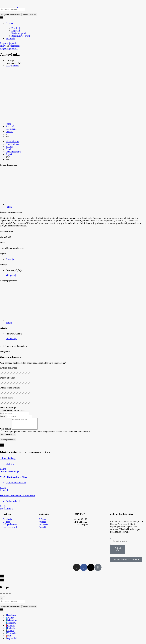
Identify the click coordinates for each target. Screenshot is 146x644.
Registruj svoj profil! (21, 36)
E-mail (3, 416)
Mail (9, 638)
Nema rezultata (30, 15)
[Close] (2, 601)
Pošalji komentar (8, 437)
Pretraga (9, 23)
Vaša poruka (6, 431)
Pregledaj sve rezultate (11, 15)
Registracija (15, 46)
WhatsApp (11, 622)
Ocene (9, 131)
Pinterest (10, 628)
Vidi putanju (11, 275)
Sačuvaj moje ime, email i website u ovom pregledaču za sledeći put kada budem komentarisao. (47, 434)
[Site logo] (9, 6)
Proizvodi (10, 126)
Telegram (11, 625)
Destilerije (16, 28)
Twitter (10, 620)
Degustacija (11, 129)
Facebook (11, 617)
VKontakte (11, 635)
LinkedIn (11, 630)
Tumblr (10, 633)
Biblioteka (10, 38)
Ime (2, 413)
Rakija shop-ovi (19, 33)
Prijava (3, 46)
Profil (8, 124)
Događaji (16, 31)
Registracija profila (9, 43)
